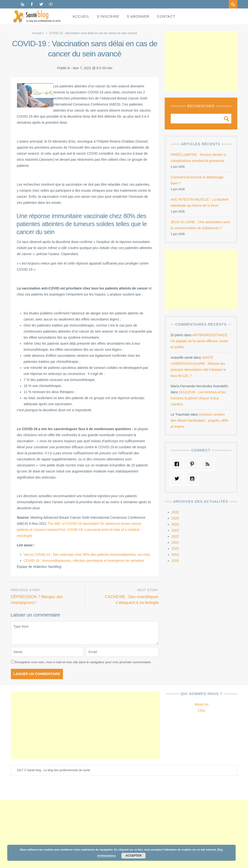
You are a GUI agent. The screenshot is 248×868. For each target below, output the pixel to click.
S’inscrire (108, 16)
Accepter (133, 856)
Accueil (81, 16)
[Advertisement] (201, 61)
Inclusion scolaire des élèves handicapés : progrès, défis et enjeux (200, 420)
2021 (175, 542)
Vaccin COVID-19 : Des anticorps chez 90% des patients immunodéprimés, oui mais (87, 555)
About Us (201, 705)
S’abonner (138, 16)
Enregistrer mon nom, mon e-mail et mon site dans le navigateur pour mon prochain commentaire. (83, 662)
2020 (175, 548)
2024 (175, 524)
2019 (175, 555)
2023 (175, 530)
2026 (175, 512)
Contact (166, 16)
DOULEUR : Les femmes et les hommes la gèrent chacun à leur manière (198, 398)
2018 (175, 561)
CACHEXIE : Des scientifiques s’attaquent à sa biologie (131, 600)
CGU (201, 711)
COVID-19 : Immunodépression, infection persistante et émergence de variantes (84, 561)
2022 (175, 536)
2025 (175, 518)
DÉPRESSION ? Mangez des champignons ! (38, 600)
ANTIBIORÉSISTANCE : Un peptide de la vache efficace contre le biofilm (200, 341)
